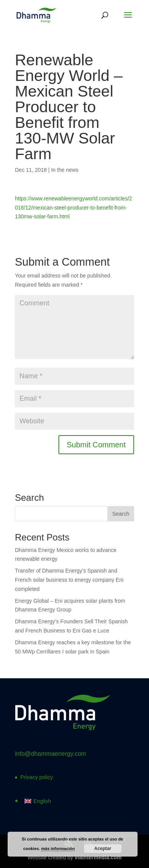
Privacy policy (37, 777)
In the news (65, 170)
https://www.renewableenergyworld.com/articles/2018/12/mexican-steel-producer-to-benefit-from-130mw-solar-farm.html (74, 208)
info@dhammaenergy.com (51, 754)
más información (58, 849)
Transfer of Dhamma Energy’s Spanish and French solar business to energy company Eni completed (69, 580)
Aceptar (103, 849)
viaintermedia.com (98, 857)
